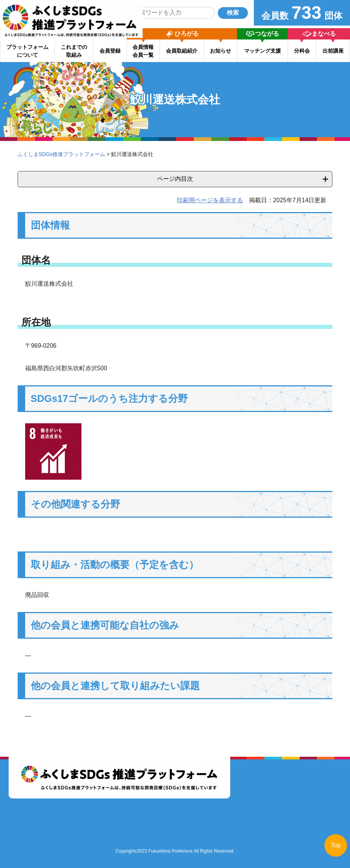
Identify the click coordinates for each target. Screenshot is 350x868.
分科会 (302, 51)
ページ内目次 (175, 179)
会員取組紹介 (182, 51)
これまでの (74, 51)
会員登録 (110, 51)
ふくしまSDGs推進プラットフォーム (61, 154)
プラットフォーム (27, 51)
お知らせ (220, 51)
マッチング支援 (262, 51)
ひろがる (187, 34)
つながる (267, 34)
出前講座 (333, 51)
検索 (233, 13)
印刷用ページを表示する (210, 200)
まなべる (324, 34)
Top (336, 845)
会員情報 (143, 51)
